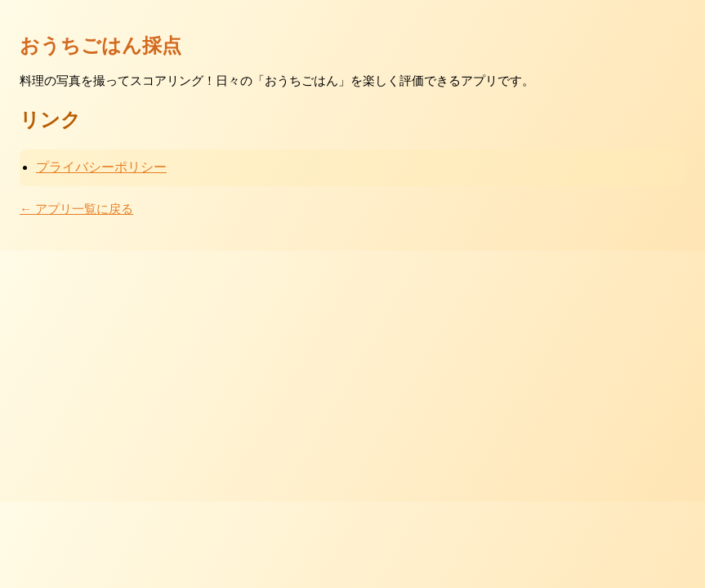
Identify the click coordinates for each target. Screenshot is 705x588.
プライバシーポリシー (101, 167)
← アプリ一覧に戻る (76, 209)
